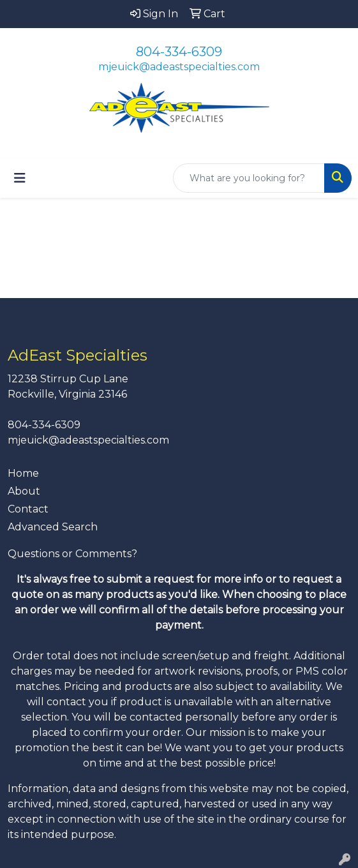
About (24, 491)
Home (23, 473)
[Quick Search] (249, 178)
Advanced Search (53, 527)
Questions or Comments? (72, 554)
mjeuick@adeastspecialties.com (179, 67)
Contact (28, 509)
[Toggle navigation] (20, 178)
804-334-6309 (179, 52)
